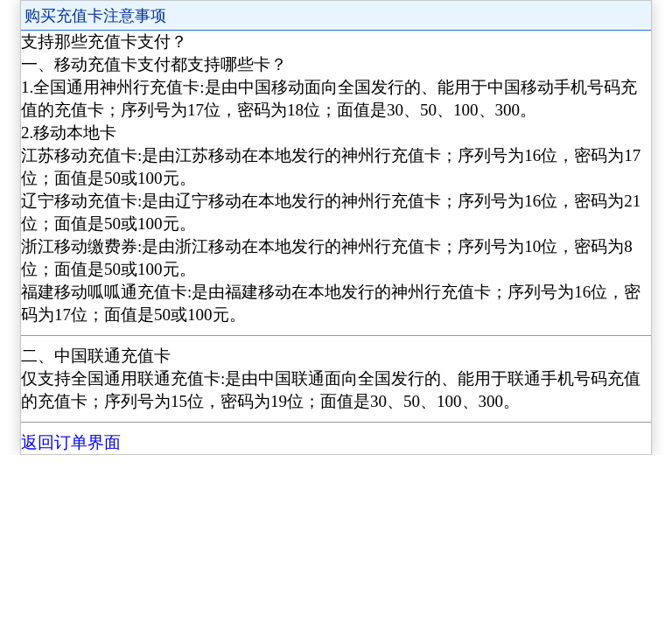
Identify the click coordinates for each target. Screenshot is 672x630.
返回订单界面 (71, 442)
